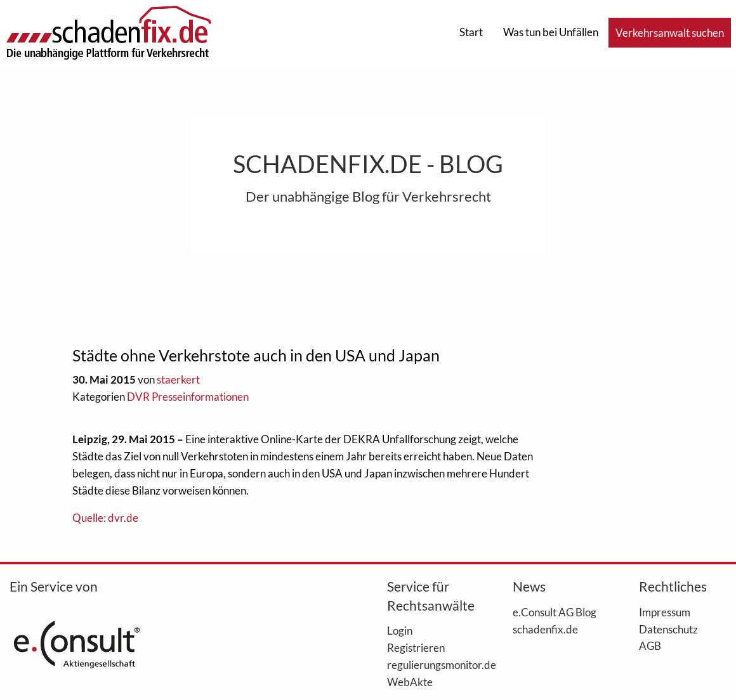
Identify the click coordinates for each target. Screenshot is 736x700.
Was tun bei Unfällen (551, 32)
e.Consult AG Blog (555, 612)
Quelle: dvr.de (105, 518)
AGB (650, 645)
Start (471, 32)
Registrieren (416, 647)
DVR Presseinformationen (188, 397)
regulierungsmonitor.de (431, 664)
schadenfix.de (545, 629)
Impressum (665, 612)
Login (400, 630)
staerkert (178, 379)
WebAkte (410, 682)
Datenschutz (668, 629)
